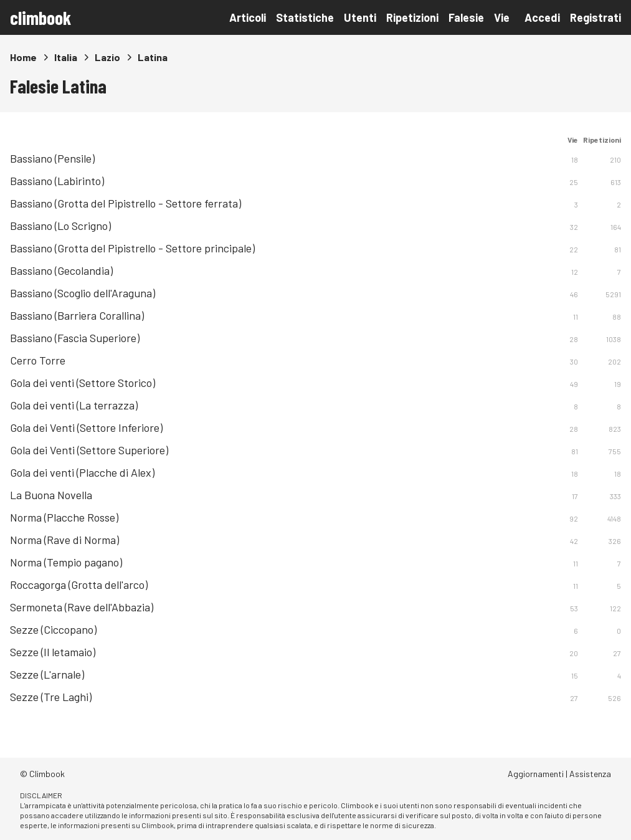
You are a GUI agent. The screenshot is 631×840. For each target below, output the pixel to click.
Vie (502, 17)
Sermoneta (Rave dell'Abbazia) (82, 607)
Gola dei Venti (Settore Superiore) (89, 450)
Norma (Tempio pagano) (66, 562)
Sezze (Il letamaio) (53, 652)
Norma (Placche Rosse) (64, 517)
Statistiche (305, 17)
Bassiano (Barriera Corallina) (77, 315)
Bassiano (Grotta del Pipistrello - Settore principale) (132, 248)
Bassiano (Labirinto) (57, 181)
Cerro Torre (38, 360)
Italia (66, 57)
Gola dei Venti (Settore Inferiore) (86, 427)
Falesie (466, 17)
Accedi (542, 17)
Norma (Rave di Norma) (64, 540)
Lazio (107, 57)
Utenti (360, 17)
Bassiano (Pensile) (52, 158)
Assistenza (590, 774)
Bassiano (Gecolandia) (61, 270)
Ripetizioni (412, 17)
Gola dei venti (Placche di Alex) (82, 472)
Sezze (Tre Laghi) (51, 697)
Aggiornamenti (536, 774)
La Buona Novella (51, 495)
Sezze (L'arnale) (47, 674)
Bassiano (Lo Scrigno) (60, 226)
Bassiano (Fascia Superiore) (75, 338)
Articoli (248, 17)
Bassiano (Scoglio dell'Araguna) (83, 293)
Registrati (595, 17)
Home (23, 57)
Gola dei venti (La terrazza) (74, 405)
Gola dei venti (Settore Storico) (83, 383)
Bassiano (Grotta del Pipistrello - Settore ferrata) (126, 203)
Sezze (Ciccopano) (53, 629)
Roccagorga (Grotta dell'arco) (79, 585)
